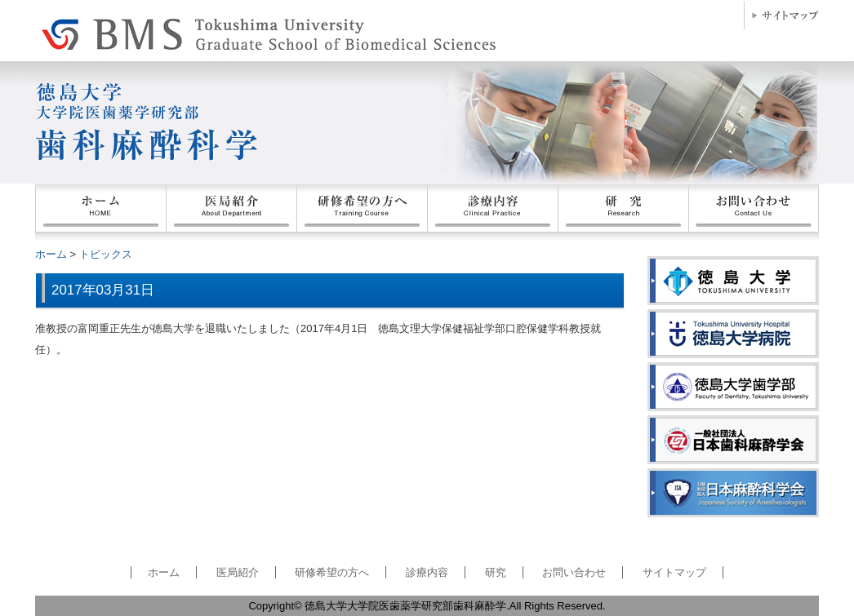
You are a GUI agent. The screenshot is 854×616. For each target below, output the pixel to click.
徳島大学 (733, 281)
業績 (623, 212)
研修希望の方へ (362, 212)
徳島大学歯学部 (733, 387)
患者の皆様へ (492, 212)
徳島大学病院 (733, 334)
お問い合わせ (754, 212)
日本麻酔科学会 (733, 493)
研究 (496, 572)
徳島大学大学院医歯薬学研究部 (174, 31)
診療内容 (427, 572)
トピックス (106, 254)
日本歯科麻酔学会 (733, 440)
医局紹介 (231, 212)
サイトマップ (781, 15)
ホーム (100, 212)
